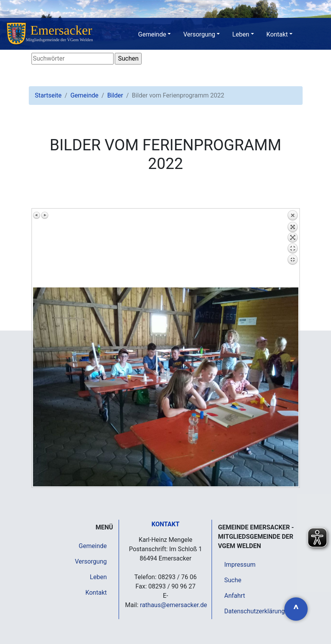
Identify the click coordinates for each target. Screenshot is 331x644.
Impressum (240, 565)
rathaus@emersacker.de (173, 605)
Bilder (115, 95)
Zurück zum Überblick (292, 249)
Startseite (48, 95)
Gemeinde (152, 34)
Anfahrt (234, 596)
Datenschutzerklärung (254, 611)
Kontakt (277, 34)
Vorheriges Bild (37, 215)
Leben (241, 34)
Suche (233, 580)
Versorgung (199, 34)
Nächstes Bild (45, 215)
